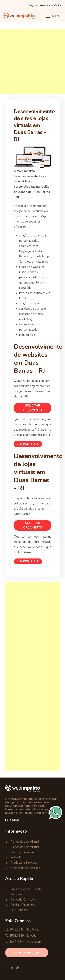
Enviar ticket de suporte (26, 889)
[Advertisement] (32, 61)
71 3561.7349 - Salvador (21, 936)
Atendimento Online (50, 5)
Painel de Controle (23, 900)
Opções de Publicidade (25, 868)
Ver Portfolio (28, 444)
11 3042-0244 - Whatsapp (23, 942)
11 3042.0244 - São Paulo (22, 930)
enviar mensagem (27, 953)
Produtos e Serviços (24, 863)
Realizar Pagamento (23, 905)
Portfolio (16, 857)
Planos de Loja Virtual (25, 842)
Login (32, 5)
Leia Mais (12, 820)
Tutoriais (16, 894)
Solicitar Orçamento (33, 408)
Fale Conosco (19, 910)
